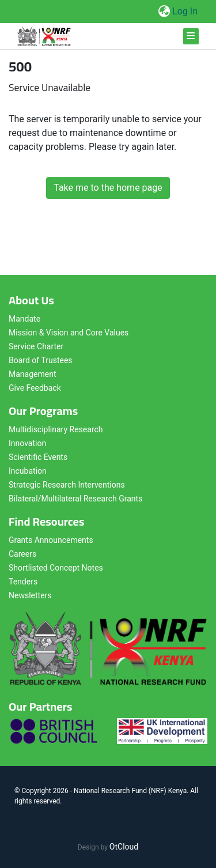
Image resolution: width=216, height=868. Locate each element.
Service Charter (36, 346)
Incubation (28, 471)
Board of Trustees (41, 360)
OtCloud (124, 847)
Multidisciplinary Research (56, 429)
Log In (185, 11)
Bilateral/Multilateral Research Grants (75, 499)
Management (32, 374)
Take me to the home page (108, 188)
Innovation (27, 443)
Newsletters (30, 595)
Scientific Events (38, 457)
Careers (22, 554)
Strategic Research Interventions (67, 485)
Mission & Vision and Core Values (69, 333)
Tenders (23, 582)
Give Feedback (35, 388)
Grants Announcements (51, 540)
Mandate (24, 319)
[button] (164, 12)
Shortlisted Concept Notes (56, 568)
